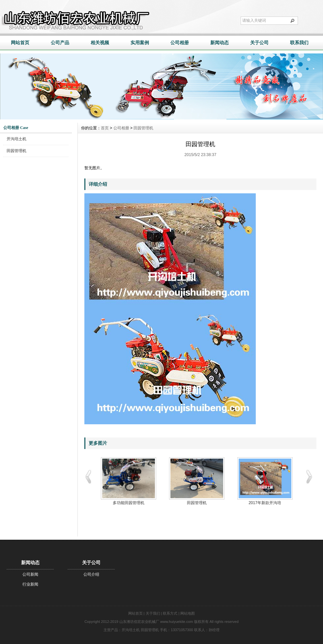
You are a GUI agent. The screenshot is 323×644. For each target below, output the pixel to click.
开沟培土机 (16, 139)
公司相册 (180, 43)
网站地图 (188, 613)
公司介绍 (91, 574)
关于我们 (153, 613)
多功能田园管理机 (129, 503)
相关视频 (100, 43)
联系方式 (170, 613)
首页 (105, 128)
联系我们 (299, 43)
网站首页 (20, 43)
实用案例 (140, 43)
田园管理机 (16, 151)
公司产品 (60, 43)
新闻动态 (220, 43)
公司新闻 (30, 574)
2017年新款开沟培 (265, 503)
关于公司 (259, 43)
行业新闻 (30, 584)
